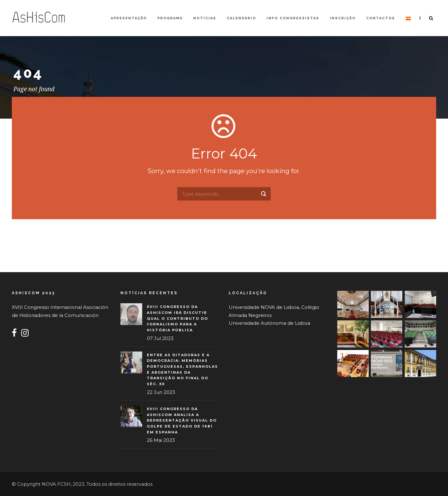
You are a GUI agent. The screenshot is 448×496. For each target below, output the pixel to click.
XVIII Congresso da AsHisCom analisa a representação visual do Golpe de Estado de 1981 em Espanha (182, 420)
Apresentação (129, 18)
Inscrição (343, 18)
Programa (170, 18)
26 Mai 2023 (161, 440)
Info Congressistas (293, 18)
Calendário (241, 18)
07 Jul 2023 (160, 338)
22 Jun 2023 (161, 392)
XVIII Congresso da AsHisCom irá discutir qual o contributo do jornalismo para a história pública (177, 318)
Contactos (381, 18)
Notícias (205, 18)
